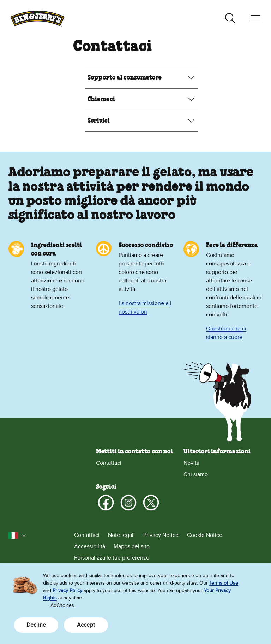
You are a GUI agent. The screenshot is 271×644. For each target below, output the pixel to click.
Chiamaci (101, 99)
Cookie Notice (205, 535)
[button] (18, 535)
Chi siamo (196, 474)
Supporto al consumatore (125, 78)
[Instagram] (128, 503)
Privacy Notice (161, 535)
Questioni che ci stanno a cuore (226, 333)
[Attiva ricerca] (230, 18)
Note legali (121, 535)
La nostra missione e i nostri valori (145, 308)
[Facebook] (106, 503)
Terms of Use (224, 583)
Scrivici (99, 121)
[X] (151, 503)
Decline (36, 625)
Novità (191, 463)
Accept (86, 625)
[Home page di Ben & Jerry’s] (37, 18)
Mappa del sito (132, 546)
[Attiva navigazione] (255, 18)
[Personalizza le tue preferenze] (168, 558)
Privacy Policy (67, 590)
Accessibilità (90, 546)
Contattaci (109, 463)
